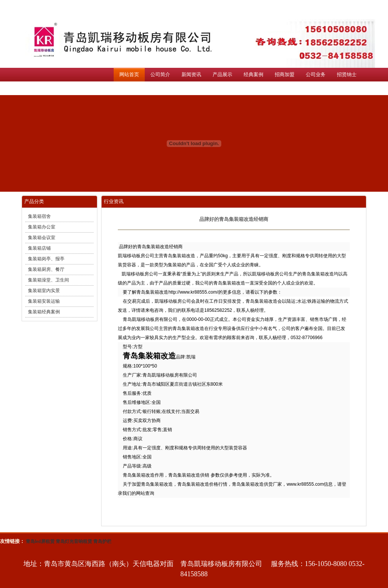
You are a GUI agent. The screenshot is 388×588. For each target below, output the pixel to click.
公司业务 (316, 74)
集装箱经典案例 (44, 312)
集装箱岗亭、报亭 (46, 259)
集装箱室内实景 (44, 291)
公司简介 (160, 74)
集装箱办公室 (42, 227)
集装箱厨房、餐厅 (46, 269)
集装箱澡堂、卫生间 (48, 280)
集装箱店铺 (39, 248)
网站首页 (129, 74)
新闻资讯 (191, 74)
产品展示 (222, 74)
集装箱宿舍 (39, 216)
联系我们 (129, 88)
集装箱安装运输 (44, 301)
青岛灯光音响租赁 (74, 541)
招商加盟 (285, 74)
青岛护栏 (102, 541)
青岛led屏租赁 (40, 541)
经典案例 (253, 74)
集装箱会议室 (42, 238)
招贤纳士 (347, 74)
